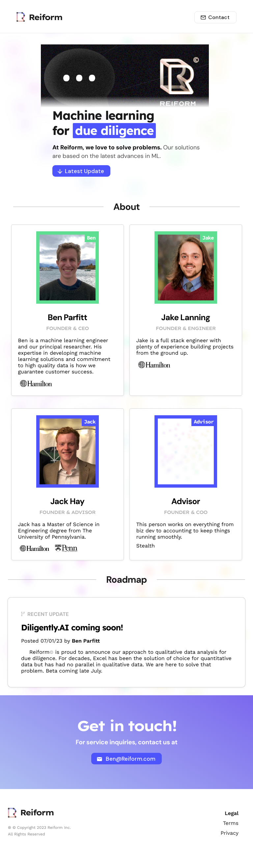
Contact (215, 17)
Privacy (229, 833)
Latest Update (81, 171)
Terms (231, 823)
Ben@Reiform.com (126, 759)
